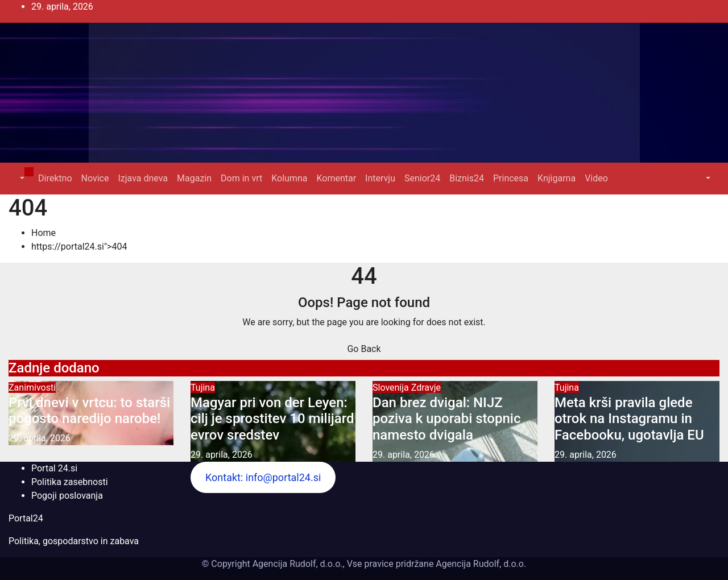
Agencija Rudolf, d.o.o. (480, 564)
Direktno (55, 178)
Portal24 (26, 518)
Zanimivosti (32, 388)
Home (44, 233)
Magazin (194, 178)
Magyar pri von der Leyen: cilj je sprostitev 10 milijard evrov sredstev (272, 419)
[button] (21, 178)
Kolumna (289, 178)
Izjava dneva (143, 178)
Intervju (380, 178)
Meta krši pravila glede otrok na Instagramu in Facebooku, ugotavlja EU (629, 419)
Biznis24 (467, 178)
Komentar (336, 178)
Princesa (511, 178)
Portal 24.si (54, 468)
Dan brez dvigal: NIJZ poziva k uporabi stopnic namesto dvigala (446, 419)
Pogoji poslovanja (67, 496)
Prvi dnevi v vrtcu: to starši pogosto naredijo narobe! (89, 411)
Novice (95, 178)
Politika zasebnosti (70, 482)
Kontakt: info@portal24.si (263, 477)
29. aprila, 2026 (40, 438)
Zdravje (426, 388)
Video (596, 178)
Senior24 (422, 178)
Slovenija (392, 388)
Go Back (364, 349)
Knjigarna (557, 178)
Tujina (203, 388)
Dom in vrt (241, 178)
